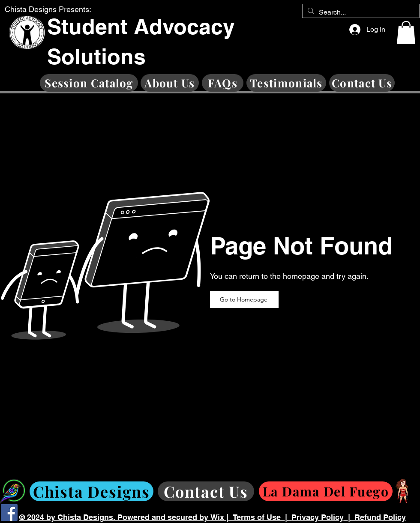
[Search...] (360, 12)
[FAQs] (223, 83)
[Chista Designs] (91, 491)
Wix (217, 517)
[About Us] (170, 83)
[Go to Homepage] (244, 299)
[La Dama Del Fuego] (326, 491)
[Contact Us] (362, 83)
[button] (406, 33)
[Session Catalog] (89, 83)
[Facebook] (9, 513)
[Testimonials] (286, 83)
